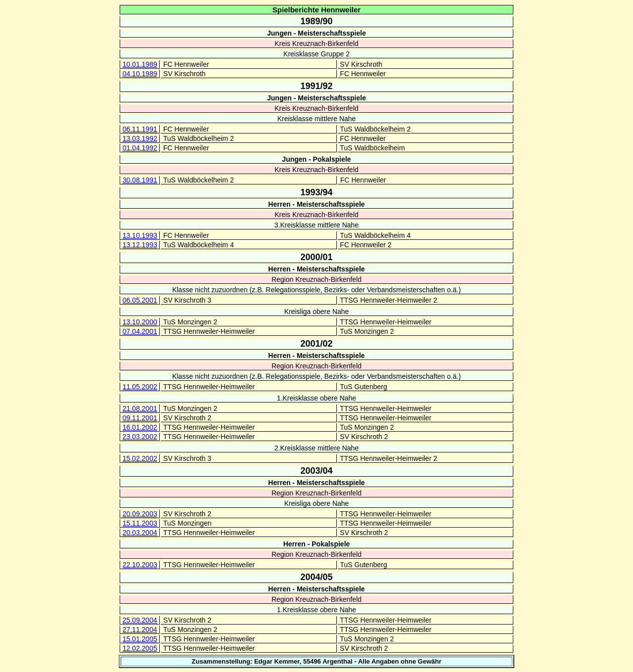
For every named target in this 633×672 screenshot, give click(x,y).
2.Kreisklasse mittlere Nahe (316, 448)
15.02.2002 (140, 458)
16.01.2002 (140, 427)
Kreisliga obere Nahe (317, 312)
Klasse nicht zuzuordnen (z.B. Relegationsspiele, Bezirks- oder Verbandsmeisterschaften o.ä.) (316, 290)
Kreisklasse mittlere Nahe (317, 119)
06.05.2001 (140, 300)
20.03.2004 (140, 533)
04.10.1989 (140, 74)
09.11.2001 (140, 418)
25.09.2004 (140, 620)
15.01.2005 (140, 639)
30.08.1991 (140, 180)
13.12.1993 (140, 245)
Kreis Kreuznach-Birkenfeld (316, 44)
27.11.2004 (140, 629)
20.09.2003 (140, 514)
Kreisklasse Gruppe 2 (316, 54)
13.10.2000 (140, 322)
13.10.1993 (140, 235)
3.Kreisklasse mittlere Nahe (316, 225)
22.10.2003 (140, 565)
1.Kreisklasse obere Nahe (316, 398)
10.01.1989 (140, 64)
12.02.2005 (140, 648)
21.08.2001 (140, 408)
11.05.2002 (140, 387)
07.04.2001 (140, 331)
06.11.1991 (140, 129)
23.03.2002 (140, 437)
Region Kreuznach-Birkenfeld (316, 279)
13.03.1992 (140, 138)
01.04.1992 (140, 148)
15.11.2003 (140, 523)
